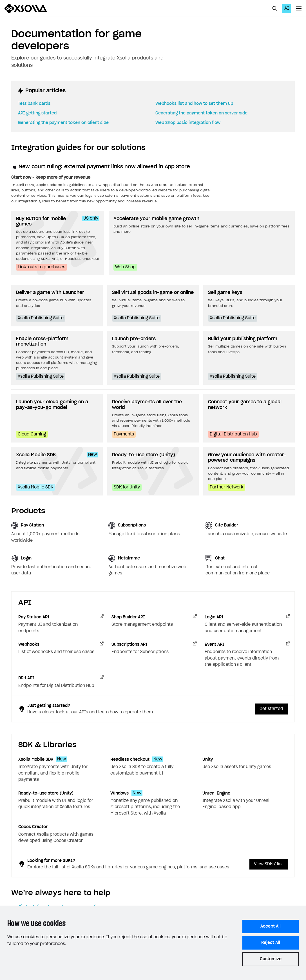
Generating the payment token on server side (201, 113)
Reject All (271, 943)
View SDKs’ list (269, 864)
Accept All (271, 926)
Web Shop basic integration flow (188, 123)
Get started (271, 709)
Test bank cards (34, 104)
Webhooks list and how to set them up (194, 104)
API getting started (37, 113)
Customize (271, 959)
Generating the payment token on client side (63, 123)
